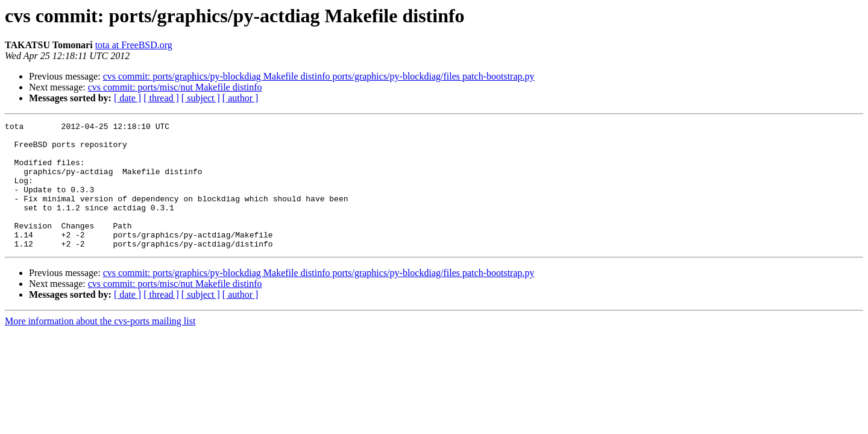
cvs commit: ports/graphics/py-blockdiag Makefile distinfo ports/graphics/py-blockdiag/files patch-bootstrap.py (319, 76)
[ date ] (127, 98)
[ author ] (241, 98)
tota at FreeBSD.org (134, 45)
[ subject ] (201, 98)
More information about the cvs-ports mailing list (100, 346)
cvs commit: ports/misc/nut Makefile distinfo (175, 87)
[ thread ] (161, 98)
